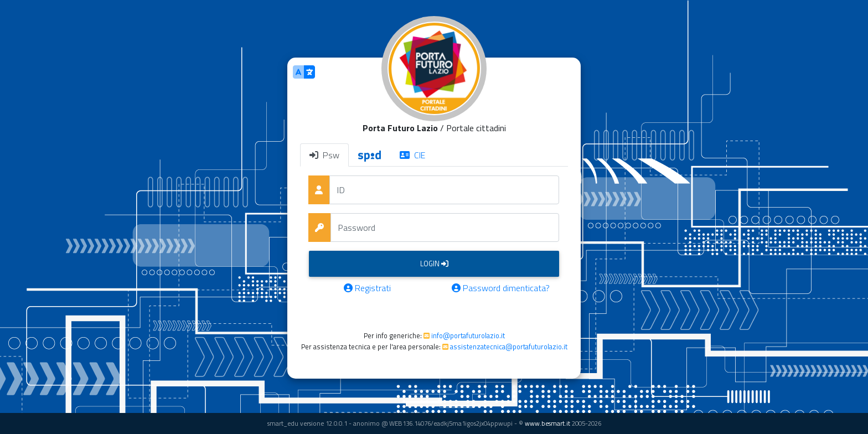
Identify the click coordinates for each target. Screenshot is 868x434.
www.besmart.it (547, 423)
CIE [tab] (412, 155)
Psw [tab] (324, 155)
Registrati (367, 288)
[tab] (370, 155)
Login (434, 263)
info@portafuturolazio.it (468, 335)
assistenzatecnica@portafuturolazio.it (509, 347)
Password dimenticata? (501, 288)
